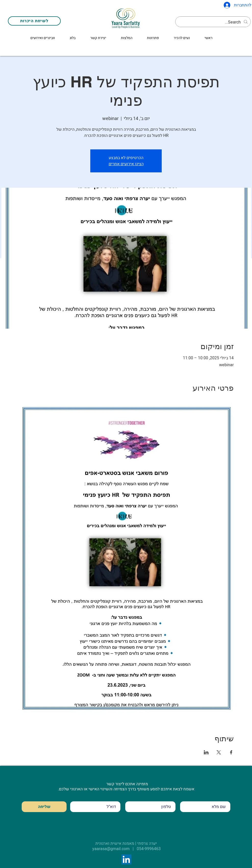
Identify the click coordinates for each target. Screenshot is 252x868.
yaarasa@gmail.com (111, 849)
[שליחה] (44, 807)
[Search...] (213, 22)
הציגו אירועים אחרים (126, 164)
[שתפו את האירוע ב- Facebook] (231, 752)
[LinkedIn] (126, 859)
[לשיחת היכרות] (34, 21)
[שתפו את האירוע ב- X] (219, 752)
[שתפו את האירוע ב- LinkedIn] (206, 752)
